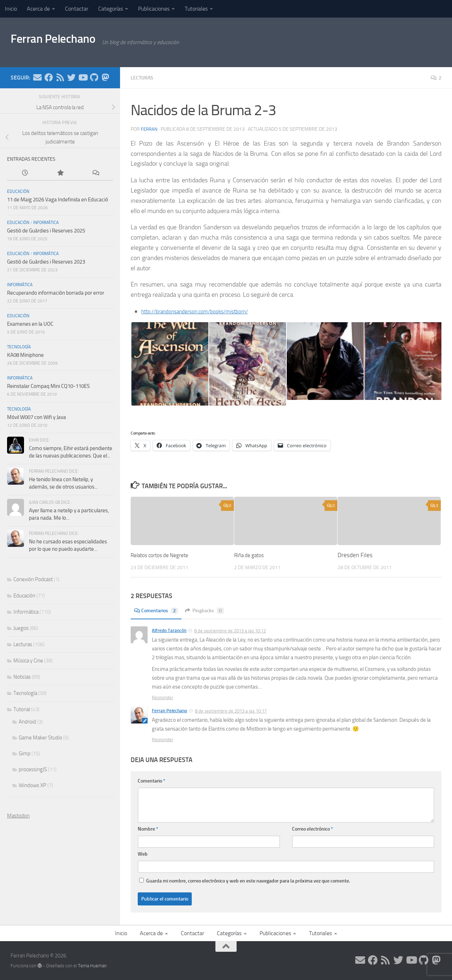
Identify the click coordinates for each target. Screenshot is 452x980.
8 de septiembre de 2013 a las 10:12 (230, 630)
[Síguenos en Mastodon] (105, 77)
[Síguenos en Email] (37, 77)
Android (27, 722)
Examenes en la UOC (30, 324)
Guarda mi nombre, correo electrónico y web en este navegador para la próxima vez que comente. (248, 881)
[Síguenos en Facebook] (49, 77)
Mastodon (18, 816)
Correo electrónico (313, 829)
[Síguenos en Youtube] (83, 77)
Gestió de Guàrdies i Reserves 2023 (46, 262)
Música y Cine (28, 661)
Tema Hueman (92, 965)
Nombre (148, 829)
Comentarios (159, 610)
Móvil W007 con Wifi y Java (37, 417)
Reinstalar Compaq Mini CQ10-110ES (48, 386)
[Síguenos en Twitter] (71, 77)
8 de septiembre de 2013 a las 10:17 (231, 711)
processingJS (33, 769)
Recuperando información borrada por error (56, 293)
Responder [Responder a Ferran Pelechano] (163, 739)
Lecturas (144, 78)
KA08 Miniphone (25, 355)
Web (143, 854)
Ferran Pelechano (64, 42)
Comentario (151, 781)
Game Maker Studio (40, 738)
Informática (46, 223)
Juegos (21, 628)
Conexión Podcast (33, 579)
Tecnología (19, 347)
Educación (18, 191)
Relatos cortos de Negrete (164, 555)
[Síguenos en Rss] (60, 77)
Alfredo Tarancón (169, 630)
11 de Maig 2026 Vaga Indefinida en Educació (58, 200)
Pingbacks (211, 610)
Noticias (22, 677)
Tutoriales (196, 9)
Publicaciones (154, 9)
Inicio (11, 9)
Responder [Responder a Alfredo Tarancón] (163, 697)
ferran (150, 129)
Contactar (77, 9)
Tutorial (22, 709)
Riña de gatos (251, 555)
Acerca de (38, 9)
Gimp (25, 754)
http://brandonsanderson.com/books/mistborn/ (204, 311)
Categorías (111, 9)
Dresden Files (355, 555)
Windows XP (32, 785)
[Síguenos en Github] (94, 77)
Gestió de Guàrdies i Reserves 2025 (46, 231)
